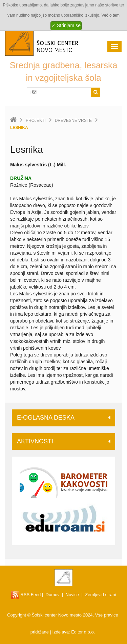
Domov (53, 595)
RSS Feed (26, 595)
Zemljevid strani (100, 595)
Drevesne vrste (73, 121)
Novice (72, 595)
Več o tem (111, 15)
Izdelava (61, 632)
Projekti (36, 121)
